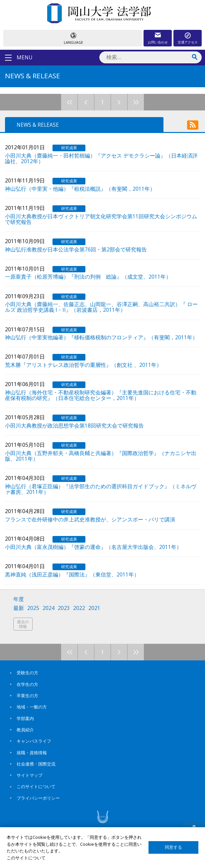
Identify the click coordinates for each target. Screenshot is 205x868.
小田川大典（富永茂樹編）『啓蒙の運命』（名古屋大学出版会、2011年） (93, 547)
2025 (33, 608)
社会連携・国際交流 (36, 764)
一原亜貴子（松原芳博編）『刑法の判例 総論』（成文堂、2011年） (88, 276)
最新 (19, 608)
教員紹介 (25, 730)
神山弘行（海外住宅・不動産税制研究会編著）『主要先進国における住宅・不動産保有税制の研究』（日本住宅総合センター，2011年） (101, 395)
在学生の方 (27, 684)
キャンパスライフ (34, 741)
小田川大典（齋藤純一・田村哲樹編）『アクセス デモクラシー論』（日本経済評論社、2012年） (101, 158)
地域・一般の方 (32, 707)
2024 (49, 608)
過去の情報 (23, 624)
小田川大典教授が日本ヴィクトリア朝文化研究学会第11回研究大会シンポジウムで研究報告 (101, 219)
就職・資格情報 (32, 753)
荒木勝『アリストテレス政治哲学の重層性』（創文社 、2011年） (83, 365)
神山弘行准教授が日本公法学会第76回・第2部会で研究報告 (76, 249)
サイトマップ (30, 775)
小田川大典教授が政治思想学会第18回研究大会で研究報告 (74, 425)
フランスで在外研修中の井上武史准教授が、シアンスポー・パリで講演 (90, 519)
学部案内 (25, 718)
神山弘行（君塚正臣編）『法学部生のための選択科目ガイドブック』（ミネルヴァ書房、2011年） (101, 489)
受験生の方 (27, 673)
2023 (64, 608)
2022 (79, 608)
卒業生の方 (27, 696)
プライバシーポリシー (38, 798)
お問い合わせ (158, 42)
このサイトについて (36, 786)
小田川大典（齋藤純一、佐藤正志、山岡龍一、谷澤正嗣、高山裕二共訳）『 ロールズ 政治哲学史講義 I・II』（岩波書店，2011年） (101, 307)
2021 (94, 608)
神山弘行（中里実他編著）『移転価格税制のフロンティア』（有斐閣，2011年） (101, 337)
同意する (173, 847)
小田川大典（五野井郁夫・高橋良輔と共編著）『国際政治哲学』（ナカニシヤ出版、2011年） (101, 456)
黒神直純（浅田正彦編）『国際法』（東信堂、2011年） (72, 574)
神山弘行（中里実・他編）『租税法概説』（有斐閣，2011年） (80, 188)
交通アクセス (188, 42)
